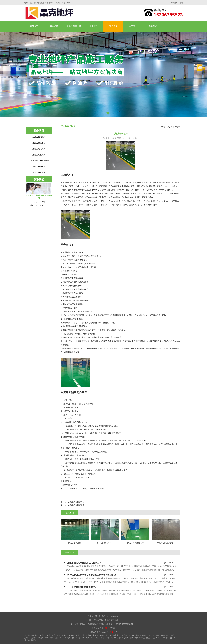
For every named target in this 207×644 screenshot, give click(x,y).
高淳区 (88, 635)
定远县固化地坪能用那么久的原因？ (84, 563)
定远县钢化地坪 (39, 149)
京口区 (81, 638)
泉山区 (166, 638)
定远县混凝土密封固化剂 (39, 161)
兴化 (173, 635)
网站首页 (34, 26)
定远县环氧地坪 (39, 172)
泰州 (47, 638)
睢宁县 (142, 638)
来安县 (41, 635)
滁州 (77, 635)
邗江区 (113, 638)
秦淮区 (145, 635)
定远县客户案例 (173, 127)
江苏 (82, 635)
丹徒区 (68, 638)
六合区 (102, 635)
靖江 (168, 635)
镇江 (87, 638)
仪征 (102, 638)
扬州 (126, 638)
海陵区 (41, 638)
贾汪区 (173, 638)
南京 (158, 635)
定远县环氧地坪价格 (76, 502)
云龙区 (27, 640)
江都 (107, 638)
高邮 (97, 638)
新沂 (136, 638)
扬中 (57, 638)
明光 (54, 635)
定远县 (34, 635)
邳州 (131, 638)
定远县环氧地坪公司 (76, 505)
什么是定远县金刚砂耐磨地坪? (82, 587)
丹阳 (62, 638)
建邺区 (138, 635)
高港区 (34, 638)
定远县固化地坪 (39, 137)
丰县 (153, 638)
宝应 (92, 638)
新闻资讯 (94, 26)
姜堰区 (27, 638)
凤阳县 (27, 635)
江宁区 (109, 635)
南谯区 (65, 635)
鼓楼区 (34, 640)
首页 (163, 127)
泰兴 (163, 635)
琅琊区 (71, 635)
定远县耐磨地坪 (74, 26)
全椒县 (48, 635)
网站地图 (179, 3)
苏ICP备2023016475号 (126, 624)
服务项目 (54, 26)
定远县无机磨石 (39, 143)
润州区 (75, 638)
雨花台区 (117, 635)
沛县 (148, 638)
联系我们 (153, 26)
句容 (52, 638)
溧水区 (95, 635)
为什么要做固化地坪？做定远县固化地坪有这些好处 (92, 575)
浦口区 (131, 635)
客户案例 (113, 26)
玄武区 (152, 635)
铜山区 (159, 638)
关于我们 (133, 26)
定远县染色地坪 (39, 155)
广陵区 (120, 638)
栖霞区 (124, 635)
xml (172, 3)
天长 (59, 635)
